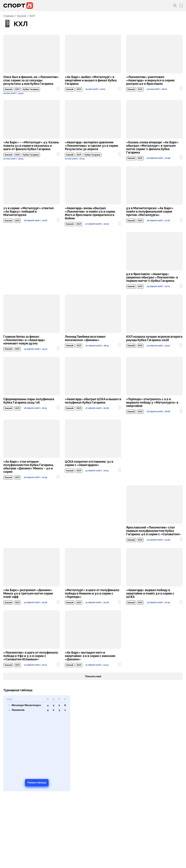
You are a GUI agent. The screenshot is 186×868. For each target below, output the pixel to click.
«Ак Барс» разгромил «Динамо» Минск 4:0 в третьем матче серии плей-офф (28, 593)
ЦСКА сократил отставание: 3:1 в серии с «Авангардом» (89, 463)
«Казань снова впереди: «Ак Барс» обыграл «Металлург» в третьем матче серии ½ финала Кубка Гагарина (152, 147)
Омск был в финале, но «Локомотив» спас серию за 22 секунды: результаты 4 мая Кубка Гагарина (31, 80)
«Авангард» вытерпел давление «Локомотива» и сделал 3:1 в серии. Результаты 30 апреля (92, 146)
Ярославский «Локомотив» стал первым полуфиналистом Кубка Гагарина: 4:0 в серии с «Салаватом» (153, 531)
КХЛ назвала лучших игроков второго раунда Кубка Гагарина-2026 (154, 338)
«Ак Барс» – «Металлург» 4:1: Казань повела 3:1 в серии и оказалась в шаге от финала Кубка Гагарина (31, 146)
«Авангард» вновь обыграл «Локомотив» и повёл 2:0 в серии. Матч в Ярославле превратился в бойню (90, 213)
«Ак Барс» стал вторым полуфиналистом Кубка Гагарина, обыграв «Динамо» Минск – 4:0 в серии (28, 467)
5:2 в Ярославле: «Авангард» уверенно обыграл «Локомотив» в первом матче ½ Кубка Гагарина (152, 277)
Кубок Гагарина (31, 89)
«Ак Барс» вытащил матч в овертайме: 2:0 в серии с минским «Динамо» (90, 656)
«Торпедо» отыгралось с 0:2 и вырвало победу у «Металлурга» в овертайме (152, 403)
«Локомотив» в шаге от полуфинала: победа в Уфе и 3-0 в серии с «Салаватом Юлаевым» (31, 656)
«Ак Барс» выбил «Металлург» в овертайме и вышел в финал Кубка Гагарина (91, 80)
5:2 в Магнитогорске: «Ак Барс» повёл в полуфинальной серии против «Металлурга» (150, 212)
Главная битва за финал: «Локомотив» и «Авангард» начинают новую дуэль (24, 340)
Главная (9, 16)
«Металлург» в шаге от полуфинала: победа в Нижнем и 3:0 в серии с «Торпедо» (92, 593)
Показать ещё (93, 676)
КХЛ (17, 89)
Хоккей (22, 16)
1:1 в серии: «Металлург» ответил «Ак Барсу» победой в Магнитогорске (29, 212)
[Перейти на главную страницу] (18, 6)
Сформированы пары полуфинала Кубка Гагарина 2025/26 (29, 401)
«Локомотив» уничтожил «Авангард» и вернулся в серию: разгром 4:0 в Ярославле (151, 80)
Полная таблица (37, 783)
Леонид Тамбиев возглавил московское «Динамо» (85, 338)
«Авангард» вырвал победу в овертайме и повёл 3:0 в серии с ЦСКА (150, 593)
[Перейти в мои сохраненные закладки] (181, 6)
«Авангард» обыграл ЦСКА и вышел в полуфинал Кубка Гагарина (93, 401)
